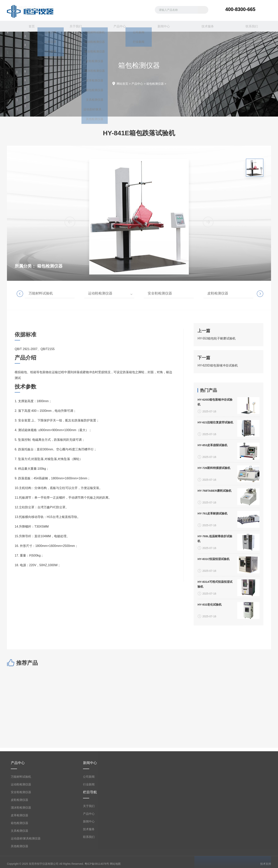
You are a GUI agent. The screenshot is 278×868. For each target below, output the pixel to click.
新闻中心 (161, 26)
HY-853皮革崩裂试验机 (212, 609)
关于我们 (73, 26)
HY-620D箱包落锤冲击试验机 (218, 402)
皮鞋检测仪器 (218, 293)
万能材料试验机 (41, 293)
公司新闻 (89, 858)
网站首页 (122, 84)
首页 (29, 26)
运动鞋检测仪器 (100, 293)
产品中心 (117, 26)
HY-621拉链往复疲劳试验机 (215, 586)
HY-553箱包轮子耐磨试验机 (217, 375)
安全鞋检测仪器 (160, 293)
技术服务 (205, 26)
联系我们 (249, 26)
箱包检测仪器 (155, 84)
